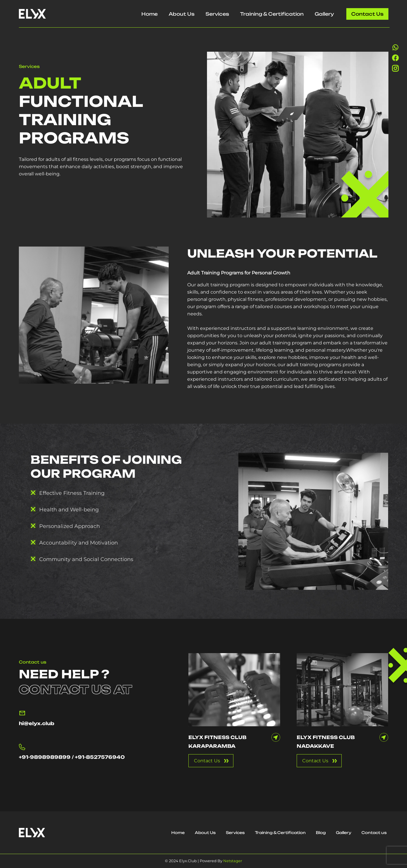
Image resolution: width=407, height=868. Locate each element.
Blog (321, 833)
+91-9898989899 (45, 757)
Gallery (324, 14)
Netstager (233, 861)
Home (150, 14)
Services (217, 14)
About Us (182, 14)
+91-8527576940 (100, 757)
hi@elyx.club (37, 723)
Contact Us (207, 761)
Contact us (367, 14)
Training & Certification (272, 14)
